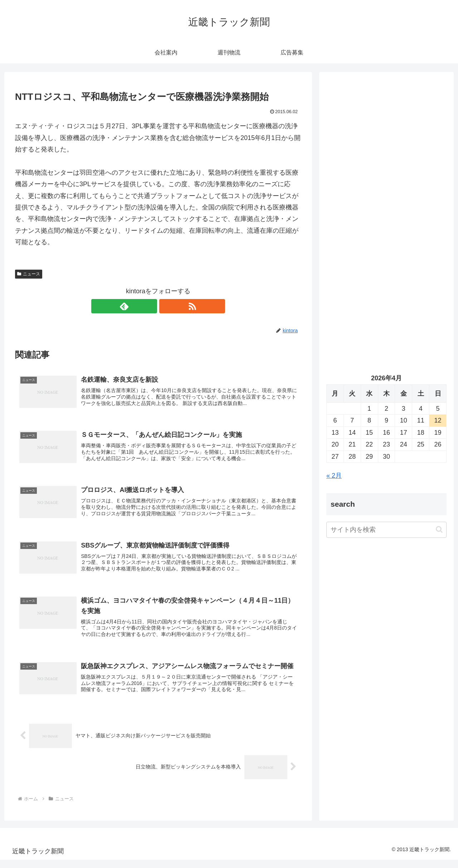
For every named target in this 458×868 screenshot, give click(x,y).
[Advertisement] (386, 153)
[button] (439, 529)
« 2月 (334, 476)
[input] (386, 530)
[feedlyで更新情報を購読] (150, 306)
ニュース (29, 274)
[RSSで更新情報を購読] (166, 306)
